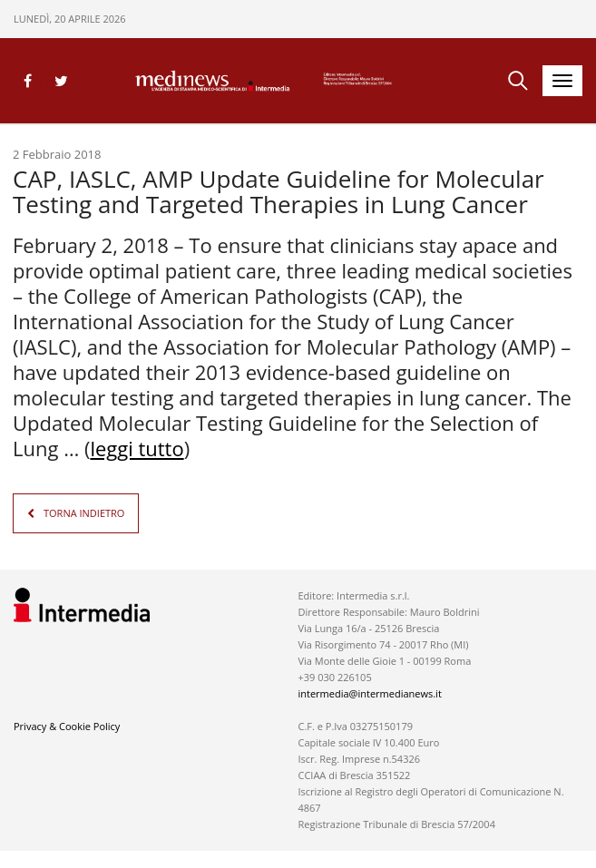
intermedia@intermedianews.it (369, 692)
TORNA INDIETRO (84, 512)
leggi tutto (137, 448)
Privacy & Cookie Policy (67, 725)
